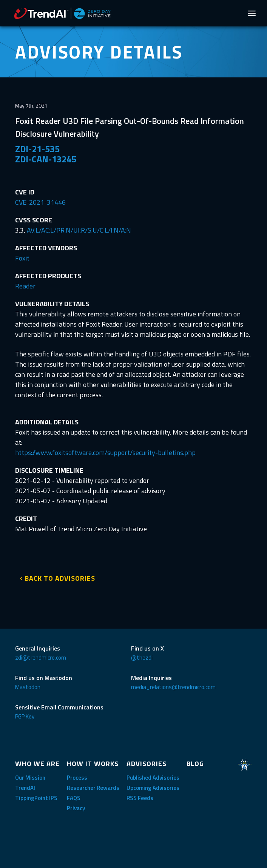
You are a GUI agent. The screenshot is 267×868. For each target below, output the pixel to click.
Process (77, 778)
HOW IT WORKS (93, 764)
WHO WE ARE (37, 764)
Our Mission (30, 778)
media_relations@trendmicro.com (173, 687)
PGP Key (25, 716)
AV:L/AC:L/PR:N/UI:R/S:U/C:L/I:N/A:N (79, 230)
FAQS (74, 798)
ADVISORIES (147, 764)
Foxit (22, 258)
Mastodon (28, 687)
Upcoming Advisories (153, 788)
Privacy (76, 808)
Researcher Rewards (93, 788)
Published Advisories (153, 778)
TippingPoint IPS (36, 798)
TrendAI (25, 788)
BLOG (195, 764)
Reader (25, 286)
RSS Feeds (140, 798)
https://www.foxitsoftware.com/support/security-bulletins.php (105, 453)
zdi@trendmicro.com (41, 658)
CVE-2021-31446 (40, 202)
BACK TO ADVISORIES (60, 578)
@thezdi (142, 658)
